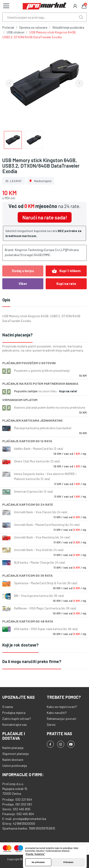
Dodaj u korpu (23, 271)
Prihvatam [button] (68, 862)
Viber (23, 284)
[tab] (44, 335)
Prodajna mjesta (14, 713)
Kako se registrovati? (62, 707)
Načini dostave (13, 760)
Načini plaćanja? (17, 335)
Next (79, 83)
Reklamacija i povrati (61, 719)
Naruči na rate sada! (45, 217)
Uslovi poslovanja (15, 766)
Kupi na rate (66, 284)
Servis (51, 725)
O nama (8, 707)
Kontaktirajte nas (15, 725)
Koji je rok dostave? (20, 645)
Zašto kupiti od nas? (17, 719)
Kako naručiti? (57, 713)
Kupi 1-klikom (66, 271)
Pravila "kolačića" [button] (35, 854)
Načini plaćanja (13, 748)
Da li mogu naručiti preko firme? (32, 661)
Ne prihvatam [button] (38, 862)
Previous (10, 83)
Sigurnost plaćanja (15, 754)
